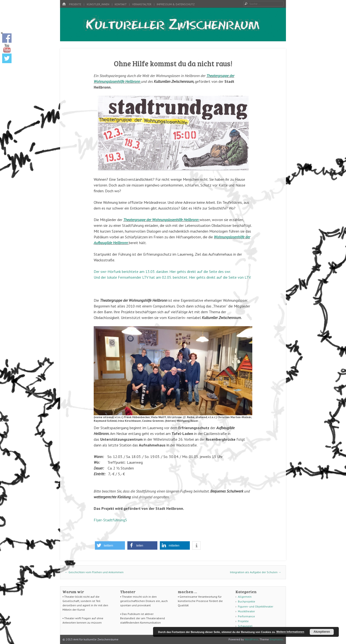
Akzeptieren (322, 632)
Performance (246, 616)
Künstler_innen (98, 4)
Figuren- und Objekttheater (256, 606)
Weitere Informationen (290, 632)
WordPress (251, 639)
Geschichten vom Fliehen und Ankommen (94, 572)
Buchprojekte (247, 601)
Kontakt (121, 4)
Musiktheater (246, 611)
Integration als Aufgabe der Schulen (256, 572)
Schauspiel (245, 626)
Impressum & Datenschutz (176, 4)
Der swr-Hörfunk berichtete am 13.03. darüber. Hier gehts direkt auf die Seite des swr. (162, 271)
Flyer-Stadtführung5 (110, 520)
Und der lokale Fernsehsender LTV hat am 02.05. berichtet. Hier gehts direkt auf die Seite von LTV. (172, 277)
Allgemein (245, 597)
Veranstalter (142, 4)
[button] (110, 545)
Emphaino (276, 639)
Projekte (75, 4)
